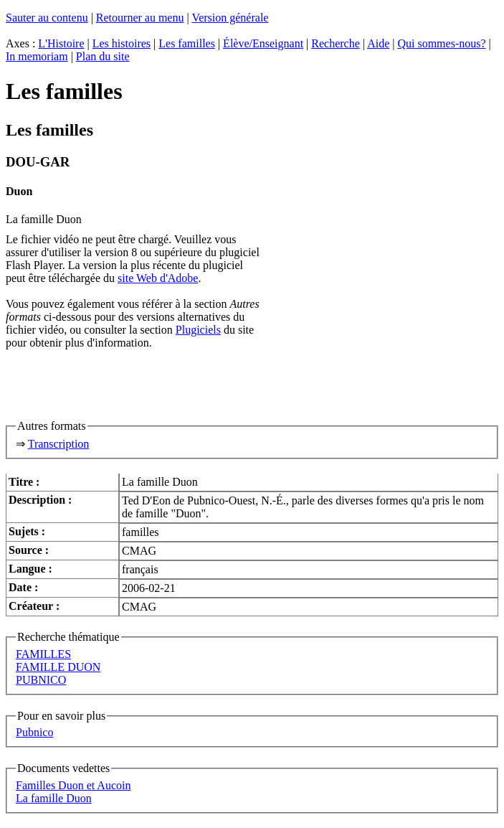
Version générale (230, 18)
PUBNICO (41, 680)
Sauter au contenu (47, 18)
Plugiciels (198, 330)
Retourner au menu (140, 18)
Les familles (187, 43)
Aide (378, 43)
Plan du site (103, 56)
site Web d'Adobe (158, 278)
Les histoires (122, 43)
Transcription (59, 444)
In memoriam (37, 56)
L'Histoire (61, 43)
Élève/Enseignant (263, 43)
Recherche (336, 43)
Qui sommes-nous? (441, 43)
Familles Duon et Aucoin (73, 785)
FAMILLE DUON (58, 667)
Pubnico (34, 732)
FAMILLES (43, 654)
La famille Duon (54, 798)
